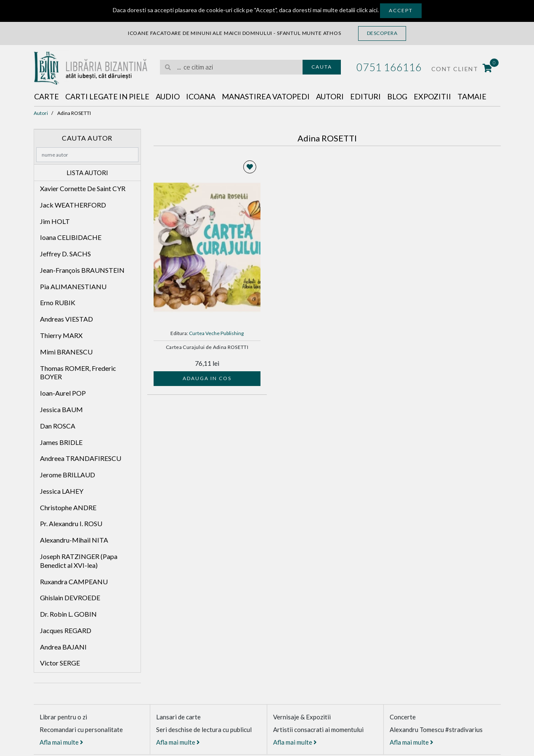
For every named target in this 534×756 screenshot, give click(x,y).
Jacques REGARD (66, 630)
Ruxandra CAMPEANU (74, 582)
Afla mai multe (61, 742)
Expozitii (432, 96)
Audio (168, 96)
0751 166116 (389, 67)
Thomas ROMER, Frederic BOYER (78, 373)
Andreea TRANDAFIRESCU (81, 458)
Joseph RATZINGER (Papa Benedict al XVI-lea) (79, 561)
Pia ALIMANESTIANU (73, 286)
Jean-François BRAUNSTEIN (82, 270)
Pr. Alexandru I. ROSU (71, 523)
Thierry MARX (61, 335)
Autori (330, 96)
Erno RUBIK (58, 302)
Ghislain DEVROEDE (70, 598)
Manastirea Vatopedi (266, 96)
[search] (231, 67)
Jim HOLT (55, 221)
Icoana (201, 96)
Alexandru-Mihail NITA (74, 540)
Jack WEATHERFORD (73, 205)
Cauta (322, 67)
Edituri (365, 96)
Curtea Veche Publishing (216, 333)
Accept (401, 10)
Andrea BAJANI (63, 647)
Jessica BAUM (61, 409)
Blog (397, 96)
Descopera (382, 33)
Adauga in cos (207, 378)
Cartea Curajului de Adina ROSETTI (207, 347)
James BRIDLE (61, 442)
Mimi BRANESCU (66, 352)
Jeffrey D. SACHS (65, 254)
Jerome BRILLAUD (68, 475)
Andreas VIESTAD (66, 319)
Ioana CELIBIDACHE (71, 237)
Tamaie (472, 96)
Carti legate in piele (107, 96)
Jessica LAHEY (62, 491)
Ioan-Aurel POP (63, 393)
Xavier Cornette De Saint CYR (83, 188)
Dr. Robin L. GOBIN (68, 614)
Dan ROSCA (58, 426)
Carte (46, 96)
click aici (367, 10)
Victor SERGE (60, 663)
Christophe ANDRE (68, 507)
